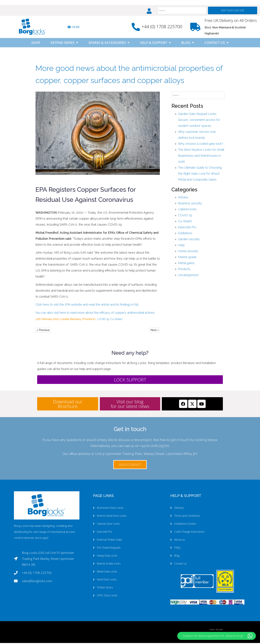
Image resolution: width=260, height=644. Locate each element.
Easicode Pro (187, 228)
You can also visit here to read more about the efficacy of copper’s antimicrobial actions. (95, 314)
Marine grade (187, 258)
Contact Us (217, 44)
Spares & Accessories (109, 44)
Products (184, 270)
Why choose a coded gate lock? (201, 145)
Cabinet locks (187, 210)
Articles (183, 198)
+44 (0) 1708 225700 (162, 28)
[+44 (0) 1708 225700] (136, 28)
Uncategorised (188, 276)
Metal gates (186, 264)
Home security (188, 252)
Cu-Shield (116, 320)
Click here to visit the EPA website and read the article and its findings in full (87, 306)
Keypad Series (64, 44)
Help (181, 246)
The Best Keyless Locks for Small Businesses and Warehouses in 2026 (201, 157)
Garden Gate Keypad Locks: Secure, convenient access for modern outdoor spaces (199, 121)
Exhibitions (185, 234)
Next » (155, 331)
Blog (188, 44)
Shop (36, 44)
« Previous (43, 331)
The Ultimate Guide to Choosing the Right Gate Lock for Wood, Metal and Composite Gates (200, 175)
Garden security (189, 240)
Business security (190, 204)
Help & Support (155, 44)
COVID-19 (103, 320)
